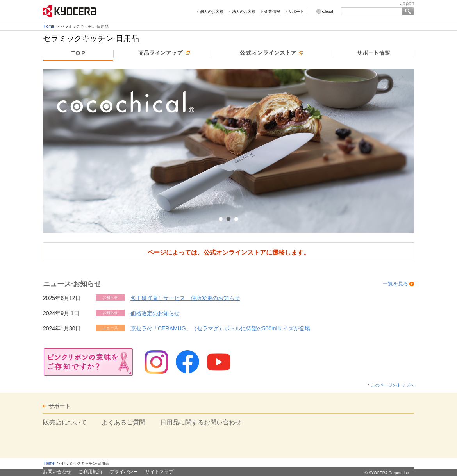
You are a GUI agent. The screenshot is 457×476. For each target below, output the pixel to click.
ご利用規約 (90, 472)
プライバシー (124, 472)
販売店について (65, 422)
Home (49, 26)
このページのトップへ (393, 385)
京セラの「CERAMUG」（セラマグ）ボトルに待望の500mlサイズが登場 (220, 328)
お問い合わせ (57, 472)
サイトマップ (159, 472)
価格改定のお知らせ (155, 313)
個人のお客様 (212, 12)
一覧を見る (395, 284)
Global (328, 12)
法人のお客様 (244, 12)
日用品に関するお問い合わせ (201, 422)
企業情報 (272, 12)
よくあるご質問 (123, 422)
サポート (296, 12)
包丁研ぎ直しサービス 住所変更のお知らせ (185, 298)
